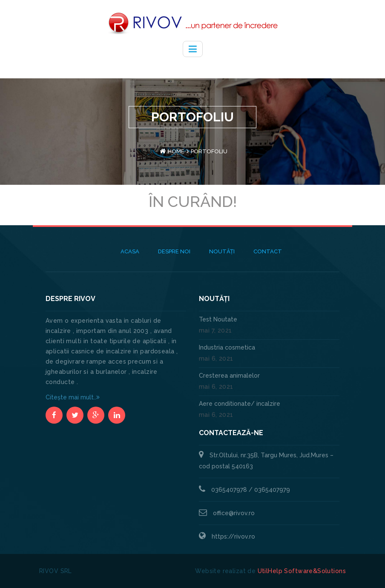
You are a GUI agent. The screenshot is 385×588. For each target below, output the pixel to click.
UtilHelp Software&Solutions (302, 571)
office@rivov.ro (234, 513)
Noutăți (222, 251)
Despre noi (174, 251)
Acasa (130, 251)
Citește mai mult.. (73, 397)
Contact (268, 251)
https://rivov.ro (233, 536)
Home (176, 151)
